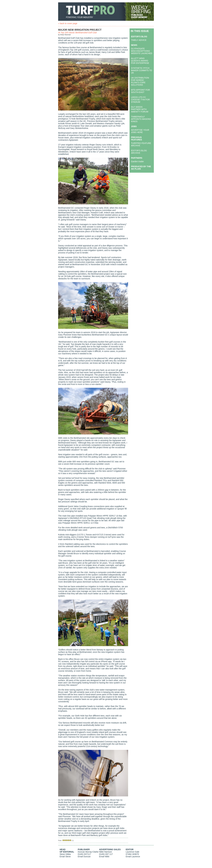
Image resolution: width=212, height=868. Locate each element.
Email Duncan (84, 857)
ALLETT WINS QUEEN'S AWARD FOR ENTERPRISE (140, 61)
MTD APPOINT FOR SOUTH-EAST (140, 91)
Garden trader (137, 161)
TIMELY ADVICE (139, 40)
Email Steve (65, 857)
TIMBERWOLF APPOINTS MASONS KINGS (141, 119)
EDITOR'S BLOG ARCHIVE (139, 152)
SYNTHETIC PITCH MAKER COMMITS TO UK (142, 70)
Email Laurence (133, 857)
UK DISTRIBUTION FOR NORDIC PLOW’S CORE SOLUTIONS (140, 81)
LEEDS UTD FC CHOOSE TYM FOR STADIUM (140, 100)
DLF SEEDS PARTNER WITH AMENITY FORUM (140, 109)
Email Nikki (104, 857)
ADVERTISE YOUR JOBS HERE (140, 131)
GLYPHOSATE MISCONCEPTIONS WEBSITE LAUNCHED (142, 51)
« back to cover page (68, 23)
